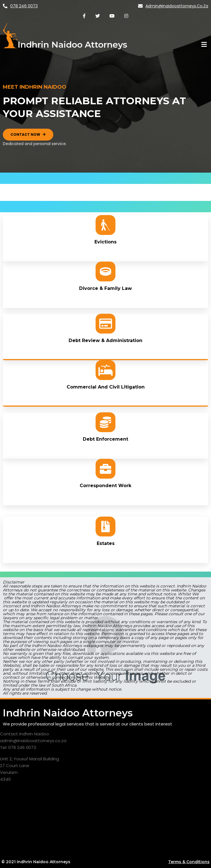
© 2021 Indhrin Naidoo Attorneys (36, 862)
